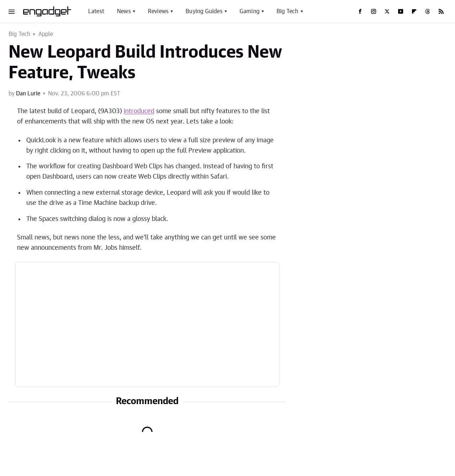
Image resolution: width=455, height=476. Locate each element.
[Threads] (428, 11)
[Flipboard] (414, 11)
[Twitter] (387, 11)
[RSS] (441, 11)
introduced (139, 111)
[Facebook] (360, 11)
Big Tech (288, 11)
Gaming (250, 11)
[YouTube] (401, 11)
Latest (96, 11)
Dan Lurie (28, 94)
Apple (46, 34)
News (124, 11)
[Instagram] (374, 11)
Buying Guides (204, 11)
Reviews (158, 11)
